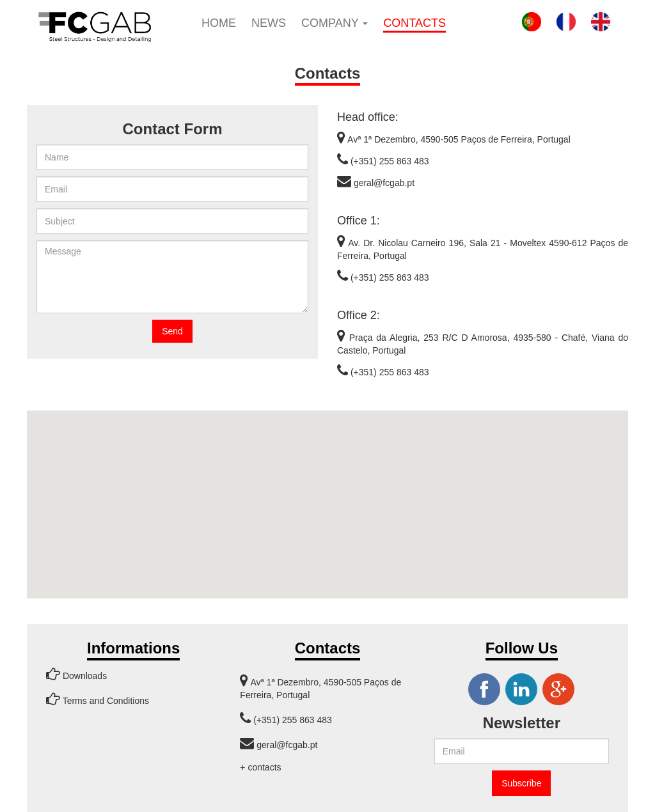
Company (335, 23)
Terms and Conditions (98, 699)
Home (219, 23)
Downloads (76, 674)
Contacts (414, 23)
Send (172, 331)
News (269, 23)
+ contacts (260, 767)
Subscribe (521, 783)
